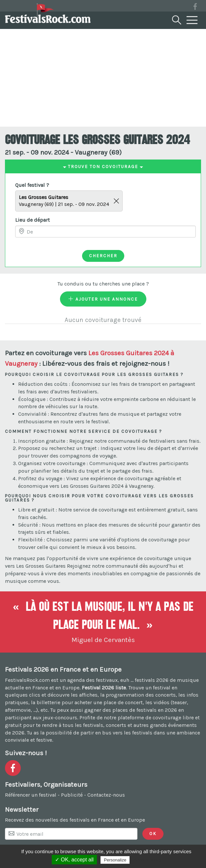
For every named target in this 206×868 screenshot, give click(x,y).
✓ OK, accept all (74, 860)
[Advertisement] (103, 77)
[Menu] (192, 20)
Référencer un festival (31, 795)
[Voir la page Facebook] (195, 8)
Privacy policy (147, 860)
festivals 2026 (152, 680)
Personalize (115, 860)
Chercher (103, 256)
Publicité (72, 795)
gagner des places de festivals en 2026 (131, 710)
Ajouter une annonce (103, 299)
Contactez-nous (106, 795)
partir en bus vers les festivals (116, 733)
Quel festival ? (32, 185)
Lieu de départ (32, 220)
